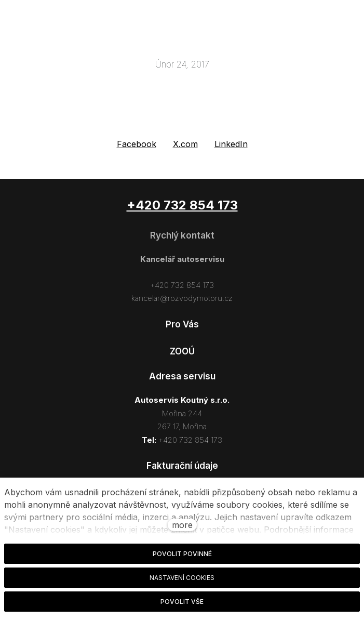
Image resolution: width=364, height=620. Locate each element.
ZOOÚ (182, 351)
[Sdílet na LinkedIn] (231, 144)
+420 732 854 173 (182, 285)
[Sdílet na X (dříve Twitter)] (185, 144)
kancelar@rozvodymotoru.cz (182, 298)
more (182, 525)
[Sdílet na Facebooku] (137, 144)
